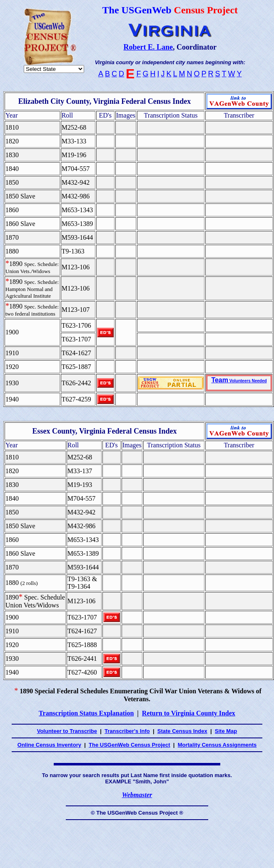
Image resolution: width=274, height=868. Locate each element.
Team (239, 380)
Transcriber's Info (127, 731)
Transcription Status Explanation (86, 713)
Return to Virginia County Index (189, 713)
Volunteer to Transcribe (67, 731)
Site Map (226, 731)
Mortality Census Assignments (217, 745)
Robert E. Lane (148, 47)
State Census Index (182, 731)
